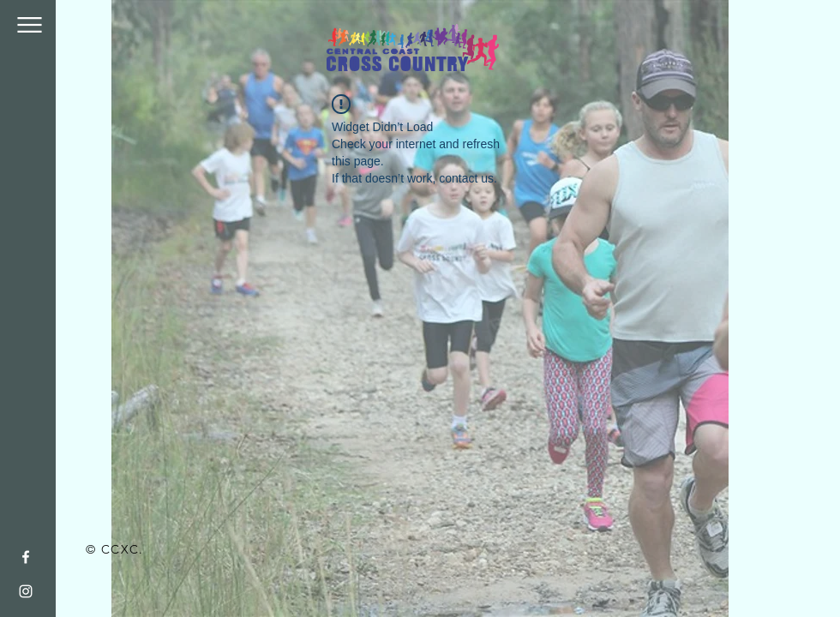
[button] (30, 25)
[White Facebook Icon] (26, 557)
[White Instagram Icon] (26, 591)
